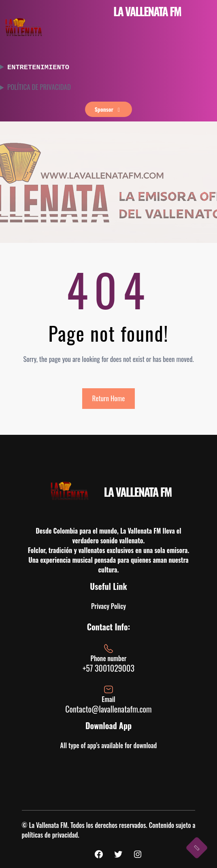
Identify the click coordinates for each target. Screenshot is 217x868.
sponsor (109, 108)
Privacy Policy (108, 605)
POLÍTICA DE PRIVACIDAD (39, 86)
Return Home (109, 397)
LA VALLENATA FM (147, 11)
